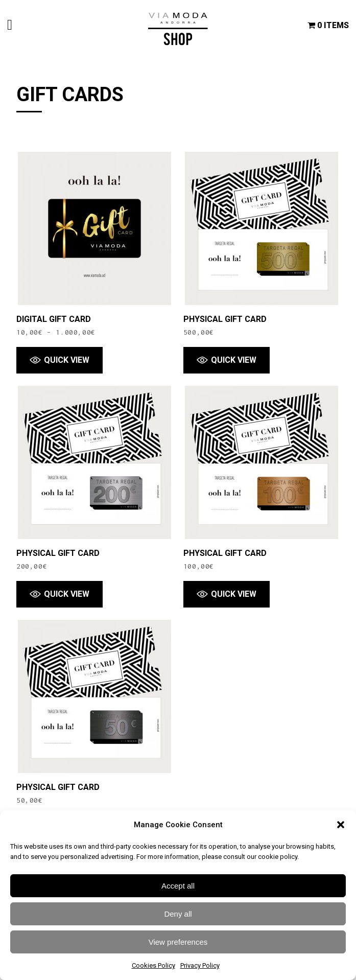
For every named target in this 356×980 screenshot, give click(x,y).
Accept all (178, 886)
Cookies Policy (153, 965)
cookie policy (278, 857)
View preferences (178, 942)
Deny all (178, 914)
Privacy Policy (200, 965)
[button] (341, 825)
